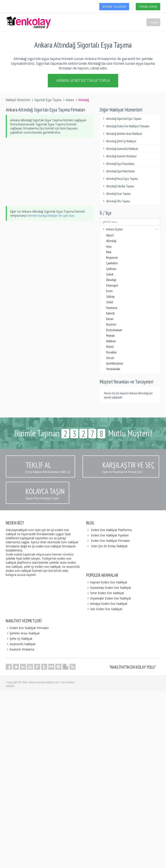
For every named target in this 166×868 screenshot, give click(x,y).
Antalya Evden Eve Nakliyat (107, 604)
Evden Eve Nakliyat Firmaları (110, 541)
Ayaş (109, 246)
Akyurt (110, 235)
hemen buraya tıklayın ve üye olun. (51, 215)
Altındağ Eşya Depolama (118, 164)
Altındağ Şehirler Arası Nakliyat (122, 134)
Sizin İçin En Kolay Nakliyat (109, 546)
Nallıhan (111, 341)
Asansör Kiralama (20, 649)
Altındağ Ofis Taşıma (116, 201)
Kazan (110, 319)
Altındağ (111, 241)
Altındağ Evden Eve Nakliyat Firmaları (126, 126)
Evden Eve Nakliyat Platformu (111, 530)
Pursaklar (111, 352)
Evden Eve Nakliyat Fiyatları (110, 535)
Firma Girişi (148, 7)
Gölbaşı (110, 297)
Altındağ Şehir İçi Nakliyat (119, 141)
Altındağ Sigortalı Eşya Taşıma (122, 119)
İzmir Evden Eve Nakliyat (105, 593)
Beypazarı (112, 258)
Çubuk (110, 274)
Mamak (110, 336)
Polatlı (110, 347)
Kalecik (110, 313)
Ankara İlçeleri (130, 229)
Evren (109, 291)
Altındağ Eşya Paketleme (118, 171)
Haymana (112, 308)
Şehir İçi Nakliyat (19, 639)
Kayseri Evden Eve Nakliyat (107, 582)
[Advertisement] (84, 172)
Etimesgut (112, 285)
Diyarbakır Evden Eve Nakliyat (109, 598)
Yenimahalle (113, 369)
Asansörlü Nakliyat (21, 644)
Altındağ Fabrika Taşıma (118, 186)
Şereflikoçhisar (115, 363)
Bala (109, 252)
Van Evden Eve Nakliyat (104, 609)
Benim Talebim (114, 7)
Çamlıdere (112, 263)
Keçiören (111, 324)
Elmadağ (111, 280)
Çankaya (111, 269)
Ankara (70, 100)
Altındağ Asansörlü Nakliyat (120, 149)
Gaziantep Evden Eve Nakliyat (109, 588)
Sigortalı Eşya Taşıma (48, 100)
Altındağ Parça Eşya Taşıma (120, 179)
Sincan (110, 358)
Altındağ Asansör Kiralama (119, 156)
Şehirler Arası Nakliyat (23, 633)
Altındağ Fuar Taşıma (116, 194)
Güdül (110, 302)
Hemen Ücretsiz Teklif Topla (83, 81)
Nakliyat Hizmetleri (18, 100)
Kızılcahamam (114, 330)
